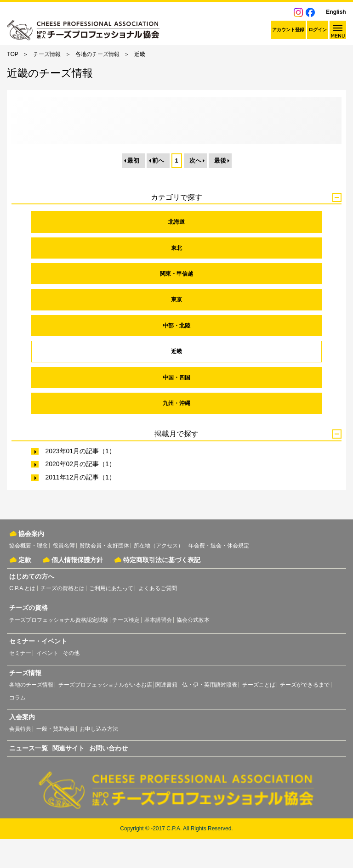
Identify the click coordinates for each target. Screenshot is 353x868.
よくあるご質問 (158, 617)
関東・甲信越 (176, 303)
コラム (17, 727)
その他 (71, 682)
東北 (176, 277)
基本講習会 (158, 649)
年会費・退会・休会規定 (219, 575)
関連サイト (68, 777)
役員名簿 (64, 575)
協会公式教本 (193, 649)
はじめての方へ (32, 605)
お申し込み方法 (99, 758)
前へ (158, 189)
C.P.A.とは (22, 617)
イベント (47, 682)
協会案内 (31, 563)
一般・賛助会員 (56, 758)
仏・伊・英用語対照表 (210, 714)
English (336, 12)
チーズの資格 (28, 637)
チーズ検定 (126, 649)
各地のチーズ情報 (97, 54)
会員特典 (20, 758)
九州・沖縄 (176, 432)
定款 (25, 589)
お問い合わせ (108, 777)
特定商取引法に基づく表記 (162, 589)
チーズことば (259, 714)
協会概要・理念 (28, 575)
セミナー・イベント (38, 671)
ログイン (318, 30)
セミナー (20, 682)
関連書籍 (166, 714)
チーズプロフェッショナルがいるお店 (105, 714)
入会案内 (22, 746)
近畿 (176, 380)
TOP (12, 54)
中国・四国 (176, 406)
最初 (133, 189)
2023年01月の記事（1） (80, 480)
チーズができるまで (305, 714)
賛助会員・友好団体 (104, 575)
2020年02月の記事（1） (80, 493)
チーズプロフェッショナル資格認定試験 (59, 649)
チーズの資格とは (63, 617)
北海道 (176, 251)
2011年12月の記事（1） (80, 506)
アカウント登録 (288, 30)
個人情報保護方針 (77, 589)
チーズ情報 (47, 54)
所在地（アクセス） (159, 575)
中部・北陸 (176, 355)
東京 (176, 329)
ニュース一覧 (28, 777)
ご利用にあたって (111, 617)
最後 (220, 189)
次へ (195, 189)
